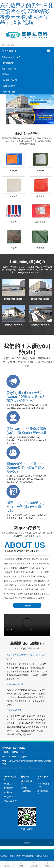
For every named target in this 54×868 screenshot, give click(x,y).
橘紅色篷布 (40, 222)
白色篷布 (14, 196)
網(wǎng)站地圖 (35, 768)
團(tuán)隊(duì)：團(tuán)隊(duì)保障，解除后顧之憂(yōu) (26, 468)
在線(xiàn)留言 (9, 86)
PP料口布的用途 (14, 710)
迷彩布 (14, 248)
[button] (51, 69)
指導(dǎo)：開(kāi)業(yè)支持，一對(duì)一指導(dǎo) (25, 507)
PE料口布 (9, 792)
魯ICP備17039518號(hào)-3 (15, 768)
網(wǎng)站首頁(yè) (11, 57)
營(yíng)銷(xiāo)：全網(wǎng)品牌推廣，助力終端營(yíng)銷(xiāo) (26, 396)
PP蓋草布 (9, 797)
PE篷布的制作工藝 (15, 684)
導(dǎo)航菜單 (9, 51)
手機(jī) (20, 864)
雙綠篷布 (40, 248)
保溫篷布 (40, 196)
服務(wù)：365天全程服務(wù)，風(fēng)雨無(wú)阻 (27, 431)
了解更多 (27, 605)
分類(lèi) (34, 864)
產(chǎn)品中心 (9, 69)
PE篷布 (13, 171)
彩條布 (14, 222)
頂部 (47, 864)
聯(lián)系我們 (8, 92)
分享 (7, 864)
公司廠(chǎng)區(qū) (13, 299)
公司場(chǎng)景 (10, 80)
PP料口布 (9, 788)
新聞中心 (6, 74)
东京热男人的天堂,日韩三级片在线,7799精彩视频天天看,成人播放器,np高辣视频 (27, 14)
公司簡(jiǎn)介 (8, 63)
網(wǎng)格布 (10, 801)
